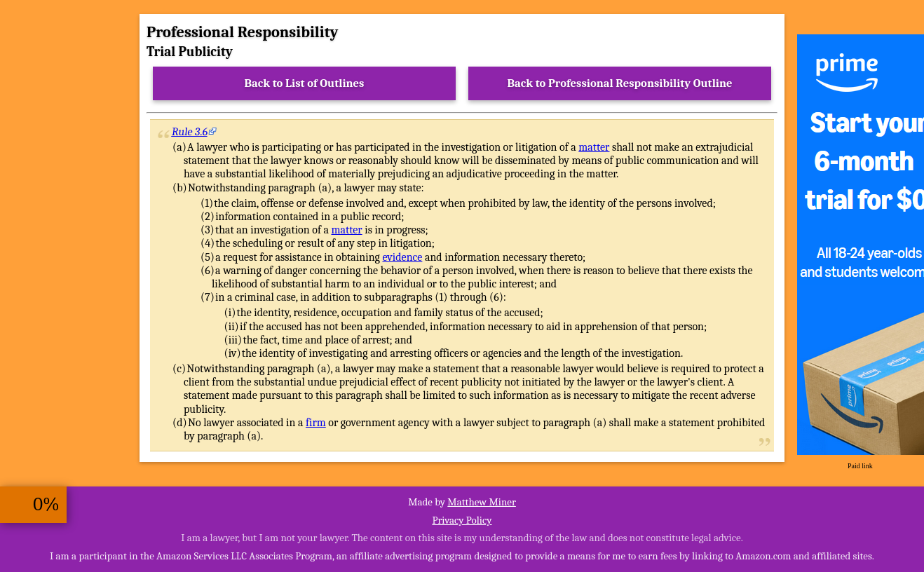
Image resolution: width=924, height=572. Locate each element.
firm (316, 423)
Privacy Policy (462, 520)
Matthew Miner (482, 502)
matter (594, 147)
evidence (402, 257)
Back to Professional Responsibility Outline (619, 83)
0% (46, 504)
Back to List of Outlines (305, 83)
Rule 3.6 (190, 132)
